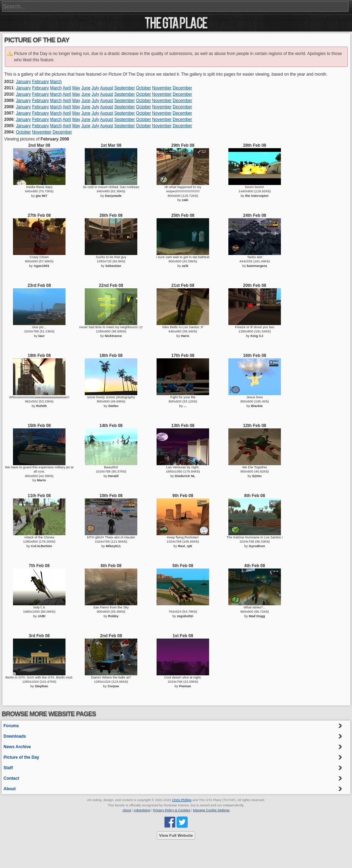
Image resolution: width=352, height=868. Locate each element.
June (86, 88)
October (143, 88)
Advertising (142, 810)
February (40, 82)
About (10, 789)
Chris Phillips (182, 800)
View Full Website (176, 835)
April (67, 88)
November (162, 88)
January (23, 82)
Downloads (15, 736)
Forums (11, 726)
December (182, 88)
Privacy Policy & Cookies (172, 810)
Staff (8, 768)
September (125, 88)
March (56, 82)
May (76, 88)
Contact (11, 778)
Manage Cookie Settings (211, 810)
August (107, 88)
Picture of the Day (21, 757)
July (95, 88)
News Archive (17, 747)
